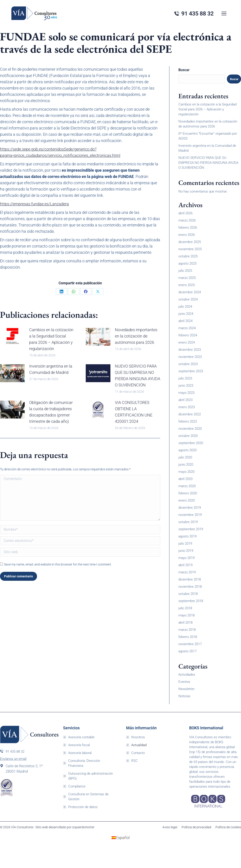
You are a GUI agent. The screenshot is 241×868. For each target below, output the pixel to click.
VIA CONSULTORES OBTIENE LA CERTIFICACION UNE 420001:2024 (134, 412)
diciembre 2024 (190, 292)
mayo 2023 (186, 393)
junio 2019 (186, 551)
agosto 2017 (187, 651)
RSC (135, 761)
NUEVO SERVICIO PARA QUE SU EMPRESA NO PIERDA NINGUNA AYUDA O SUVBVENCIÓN (138, 376)
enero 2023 (187, 407)
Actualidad (139, 745)
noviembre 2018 (190, 587)
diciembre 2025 (190, 242)
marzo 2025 (187, 278)
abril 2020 (185, 479)
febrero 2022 (188, 421)
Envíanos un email (13, 759)
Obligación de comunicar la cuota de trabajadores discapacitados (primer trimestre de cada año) (51, 412)
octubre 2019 (188, 522)
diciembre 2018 (190, 579)
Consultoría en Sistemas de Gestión (88, 797)
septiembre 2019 (191, 529)
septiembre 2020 (191, 443)
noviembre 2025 (190, 249)
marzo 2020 (187, 486)
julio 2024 (185, 307)
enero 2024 (187, 342)
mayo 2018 (186, 615)
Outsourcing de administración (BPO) (91, 776)
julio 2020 (185, 457)
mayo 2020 (186, 472)
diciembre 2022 (190, 414)
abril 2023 (185, 400)
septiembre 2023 (191, 371)
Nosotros (138, 737)
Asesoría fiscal (79, 745)
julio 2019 (185, 544)
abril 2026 (185, 213)
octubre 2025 (188, 256)
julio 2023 (185, 378)
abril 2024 (185, 321)
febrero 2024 (188, 335)
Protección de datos (83, 807)
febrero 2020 (188, 493)
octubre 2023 (188, 364)
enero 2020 (187, 500)
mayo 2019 (186, 558)
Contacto (138, 753)
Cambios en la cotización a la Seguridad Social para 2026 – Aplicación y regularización (51, 339)
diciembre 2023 (190, 350)
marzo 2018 (187, 630)
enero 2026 (187, 235)
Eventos (184, 682)
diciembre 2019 (190, 508)
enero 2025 (187, 285)
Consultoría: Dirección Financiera (84, 763)
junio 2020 (186, 465)
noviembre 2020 (190, 429)
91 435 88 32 (12, 752)
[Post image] (12, 337)
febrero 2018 (188, 637)
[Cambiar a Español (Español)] (121, 838)
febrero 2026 (188, 228)
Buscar (184, 70)
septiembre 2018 (191, 601)
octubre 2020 (188, 436)
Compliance (77, 786)
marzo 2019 (187, 572)
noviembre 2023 (190, 357)
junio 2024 (186, 314)
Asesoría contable (81, 737)
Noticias (184, 696)
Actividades (187, 675)
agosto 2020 (187, 450)
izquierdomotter (83, 827)
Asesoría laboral (80, 753)
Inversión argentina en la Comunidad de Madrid (51, 369)
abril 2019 (185, 565)
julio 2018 (185, 608)
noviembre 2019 (190, 515)
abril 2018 (185, 623)
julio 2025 (185, 271)
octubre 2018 (188, 594)
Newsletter (186, 689)
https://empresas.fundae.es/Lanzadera (34, 204)
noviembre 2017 (190, 644)
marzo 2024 (187, 328)
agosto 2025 (187, 263)
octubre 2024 (188, 299)
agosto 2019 (187, 536)
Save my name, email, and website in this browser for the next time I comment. (58, 564)
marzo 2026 (187, 220)
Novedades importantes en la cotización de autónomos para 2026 (136, 336)
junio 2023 (186, 386)
